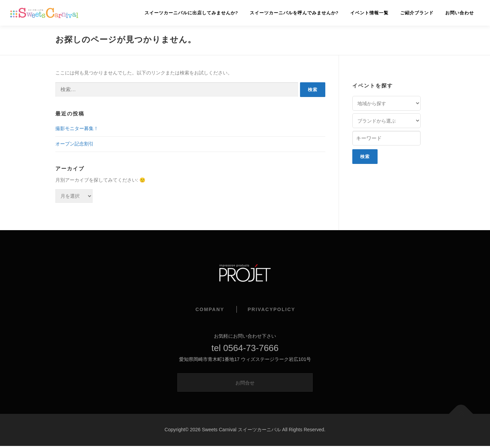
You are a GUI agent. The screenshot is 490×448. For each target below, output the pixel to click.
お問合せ (245, 383)
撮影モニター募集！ (77, 128)
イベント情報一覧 (369, 13)
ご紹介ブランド (417, 13)
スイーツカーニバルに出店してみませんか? (191, 13)
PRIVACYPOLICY (271, 309)
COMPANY (210, 309)
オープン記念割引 (74, 144)
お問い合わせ (460, 13)
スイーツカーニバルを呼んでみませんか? (294, 13)
